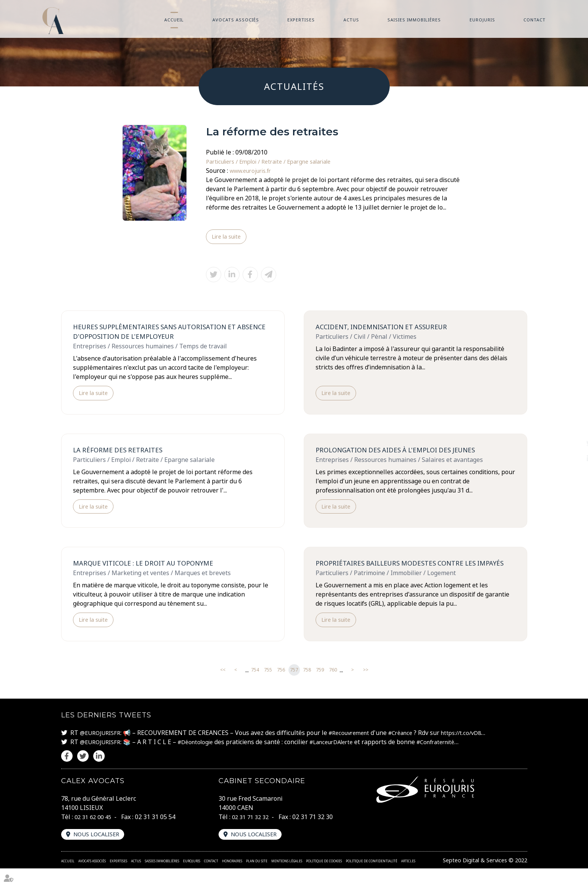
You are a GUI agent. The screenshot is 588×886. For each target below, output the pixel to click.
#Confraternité (454, 759)
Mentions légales (287, 879)
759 (320, 687)
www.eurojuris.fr (254, 171)
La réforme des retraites (120, 454)
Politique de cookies (324, 879)
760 (333, 687)
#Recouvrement (356, 749)
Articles (408, 879)
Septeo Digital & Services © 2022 (481, 878)
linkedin (573, 458)
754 (255, 687)
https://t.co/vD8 (476, 749)
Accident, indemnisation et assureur (387, 328)
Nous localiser (99, 852)
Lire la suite (228, 237)
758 (307, 687)
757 (294, 687)
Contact (535, 20)
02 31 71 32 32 (252, 834)
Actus (351, 20)
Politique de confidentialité (372, 879)
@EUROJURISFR (102, 749)
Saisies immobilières (414, 20)
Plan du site (257, 879)
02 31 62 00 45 (95, 834)
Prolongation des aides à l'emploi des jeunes (402, 454)
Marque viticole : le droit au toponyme (149, 569)
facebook (573, 428)
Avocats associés (236, 20)
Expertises (301, 20)
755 (268, 687)
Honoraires (232, 879)
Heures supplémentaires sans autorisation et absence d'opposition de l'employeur (161, 333)
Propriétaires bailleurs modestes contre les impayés (402, 574)
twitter (573, 443)
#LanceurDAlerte (343, 759)
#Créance (412, 749)
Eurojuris (482, 20)
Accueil (174, 20)
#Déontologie (202, 759)
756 (281, 687)
